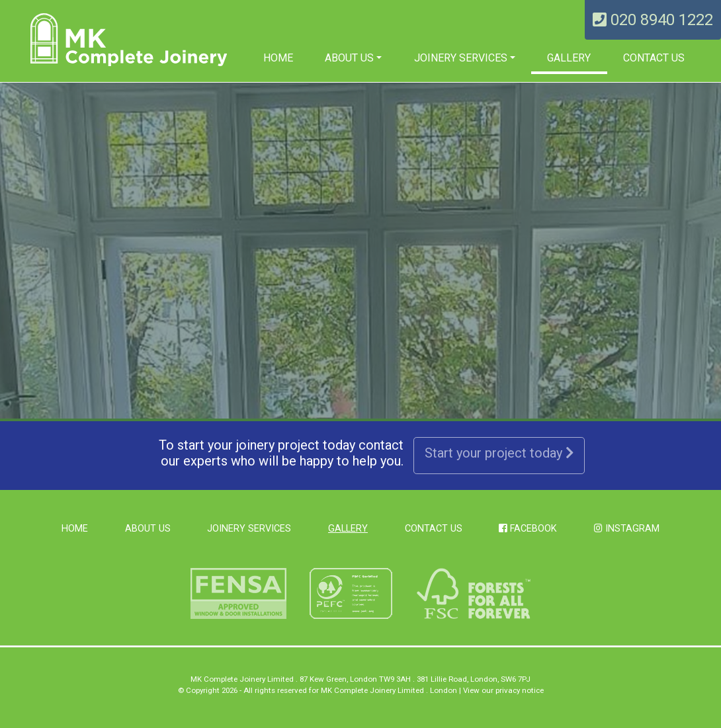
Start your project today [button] (499, 453)
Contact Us (654, 58)
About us (349, 58)
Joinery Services (461, 58)
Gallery (569, 58)
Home (278, 58)
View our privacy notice (503, 690)
